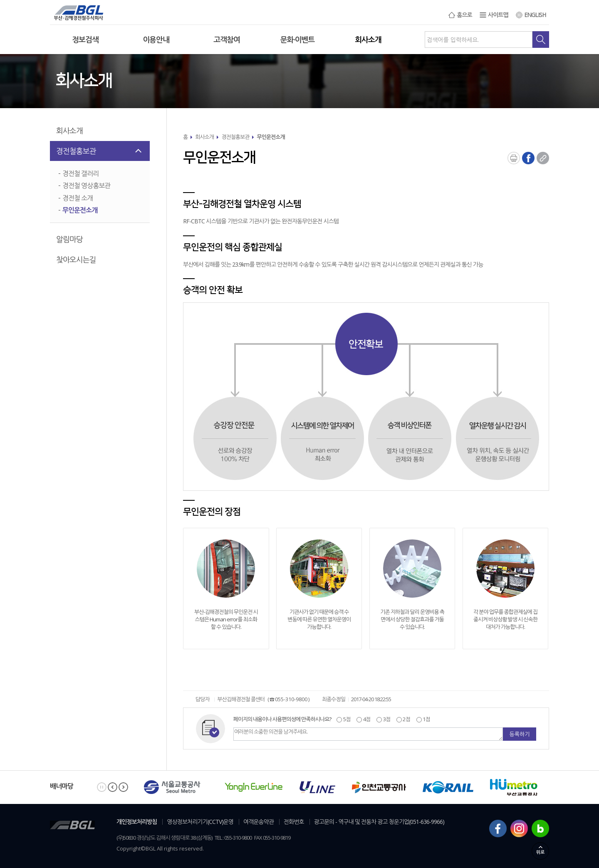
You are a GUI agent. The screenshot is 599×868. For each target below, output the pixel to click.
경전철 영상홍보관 (86, 185)
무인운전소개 (80, 210)
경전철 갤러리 (80, 173)
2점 (406, 719)
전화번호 (294, 822)
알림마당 (69, 239)
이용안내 (156, 40)
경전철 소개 (78, 198)
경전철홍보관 (76, 151)
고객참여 (227, 40)
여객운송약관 (259, 822)
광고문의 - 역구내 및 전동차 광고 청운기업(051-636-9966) (379, 822)
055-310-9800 (291, 699)
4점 (366, 719)
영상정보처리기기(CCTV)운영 (200, 822)
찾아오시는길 (76, 260)
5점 (346, 719)
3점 (386, 719)
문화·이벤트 (298, 40)
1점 (426, 719)
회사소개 (368, 40)
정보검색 (85, 40)
